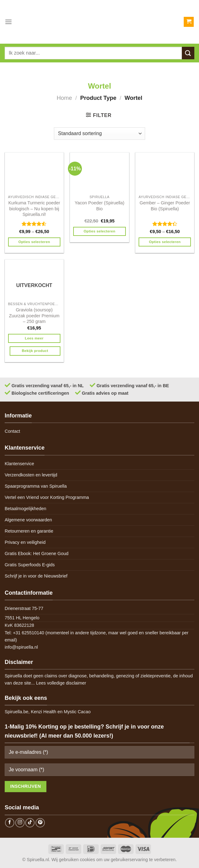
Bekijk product (35, 351)
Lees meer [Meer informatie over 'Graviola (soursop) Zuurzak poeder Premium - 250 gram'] (34, 338)
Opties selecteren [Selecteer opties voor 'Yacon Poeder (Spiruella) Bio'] (100, 231)
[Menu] (8, 22)
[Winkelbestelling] (99, 134)
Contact (12, 431)
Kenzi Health (44, 712)
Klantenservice (19, 464)
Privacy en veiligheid (25, 542)
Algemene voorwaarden (28, 520)
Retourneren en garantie (29, 531)
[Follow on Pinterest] (40, 823)
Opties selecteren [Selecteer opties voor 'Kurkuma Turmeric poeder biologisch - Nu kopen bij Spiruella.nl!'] (34, 242)
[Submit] (188, 53)
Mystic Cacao (77, 712)
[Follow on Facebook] (10, 823)
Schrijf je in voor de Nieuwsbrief (36, 576)
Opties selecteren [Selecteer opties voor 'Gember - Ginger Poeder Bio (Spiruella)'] (165, 242)
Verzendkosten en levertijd (31, 475)
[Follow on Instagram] (20, 823)
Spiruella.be (17, 712)
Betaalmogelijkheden (26, 509)
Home (64, 98)
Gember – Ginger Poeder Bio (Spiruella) (165, 206)
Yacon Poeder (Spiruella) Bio (100, 206)
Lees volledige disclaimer (61, 683)
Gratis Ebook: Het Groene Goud (37, 553)
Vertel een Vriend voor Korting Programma (47, 497)
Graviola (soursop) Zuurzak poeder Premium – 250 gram (34, 316)
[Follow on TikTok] (30, 823)
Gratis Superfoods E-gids (30, 565)
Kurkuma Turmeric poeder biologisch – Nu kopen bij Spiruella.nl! (34, 209)
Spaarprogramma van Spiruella (36, 486)
